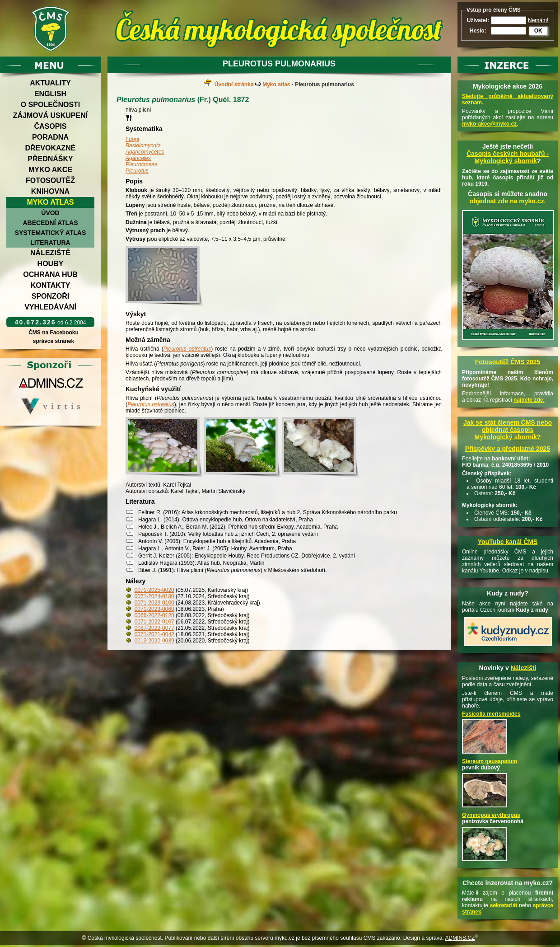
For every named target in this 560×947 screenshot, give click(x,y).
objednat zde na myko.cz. (508, 201)
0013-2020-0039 (154, 641)
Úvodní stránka (234, 84)
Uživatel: (478, 20)
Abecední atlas (50, 223)
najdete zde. (529, 400)
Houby (51, 264)
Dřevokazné (50, 148)
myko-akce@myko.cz (489, 124)
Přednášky (50, 159)
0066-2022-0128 (154, 615)
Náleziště (50, 253)
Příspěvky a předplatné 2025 (508, 449)
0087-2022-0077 (154, 628)
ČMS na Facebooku (54, 333)
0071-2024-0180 (154, 596)
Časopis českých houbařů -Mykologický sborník (508, 157)
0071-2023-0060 (154, 609)
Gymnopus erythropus (491, 815)
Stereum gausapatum (490, 761)
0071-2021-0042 (154, 634)
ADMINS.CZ (460, 938)
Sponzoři (51, 296)
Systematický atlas (51, 233)
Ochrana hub (50, 274)
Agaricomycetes (145, 152)
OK (538, 31)
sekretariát (504, 905)
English (50, 94)
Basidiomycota (143, 145)
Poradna (50, 137)
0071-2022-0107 (154, 622)
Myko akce (50, 170)
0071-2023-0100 (154, 603)
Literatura (50, 243)
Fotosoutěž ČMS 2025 (508, 362)
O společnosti (51, 105)
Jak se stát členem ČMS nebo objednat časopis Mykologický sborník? (508, 430)
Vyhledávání (50, 307)
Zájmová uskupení (50, 115)
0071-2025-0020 (154, 590)
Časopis (50, 126)
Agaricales (138, 158)
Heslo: (478, 31)
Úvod (50, 213)
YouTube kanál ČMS (508, 542)
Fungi (132, 139)
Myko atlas (51, 202)
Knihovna (50, 191)
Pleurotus (137, 171)
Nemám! (538, 20)
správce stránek (53, 341)
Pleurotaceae (142, 164)
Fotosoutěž (50, 180)
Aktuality (50, 83)
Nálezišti (524, 668)
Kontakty (51, 285)
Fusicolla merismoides (491, 714)
